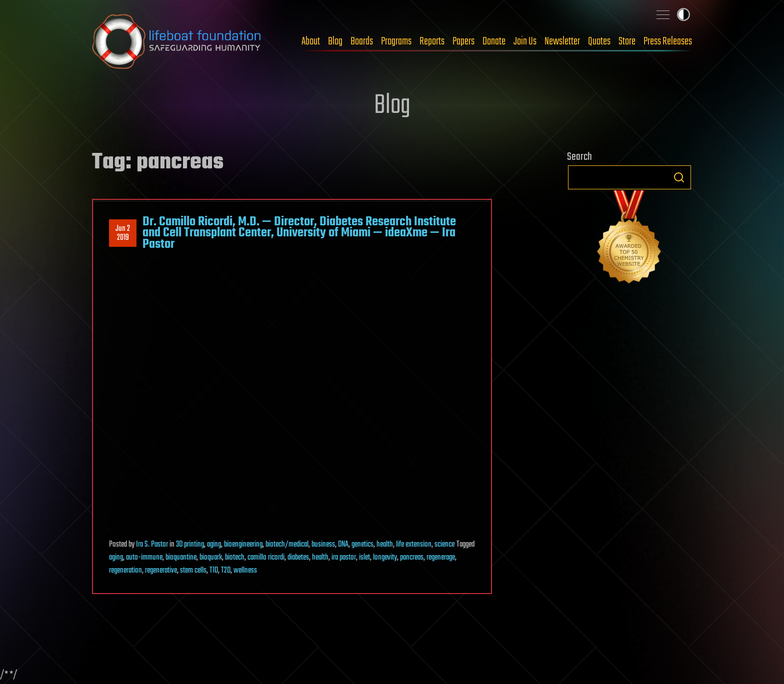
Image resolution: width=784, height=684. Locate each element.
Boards (362, 41)
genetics (362, 545)
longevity (385, 558)
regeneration (125, 571)
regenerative (161, 571)
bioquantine (181, 558)
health (385, 545)
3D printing (190, 545)
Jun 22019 (123, 233)
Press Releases (668, 41)
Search (679, 177)
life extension (414, 545)
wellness (245, 571)
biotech (235, 558)
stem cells (193, 571)
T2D (226, 571)
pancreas (412, 558)
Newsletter (562, 41)
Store (627, 41)
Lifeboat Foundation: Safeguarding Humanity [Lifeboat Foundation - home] (177, 41)
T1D (214, 571)
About (311, 41)
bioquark (211, 558)
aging (214, 545)
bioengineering (243, 545)
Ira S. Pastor (152, 545)
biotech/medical (287, 545)
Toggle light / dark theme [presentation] (683, 14)
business (323, 545)
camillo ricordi (266, 558)
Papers (463, 41)
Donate (494, 41)
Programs (396, 41)
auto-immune (144, 558)
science (444, 545)
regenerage (441, 558)
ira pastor (344, 558)
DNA (343, 545)
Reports (432, 41)
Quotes (599, 41)
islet (364, 558)
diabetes (298, 558)
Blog (335, 41)
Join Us (525, 41)
